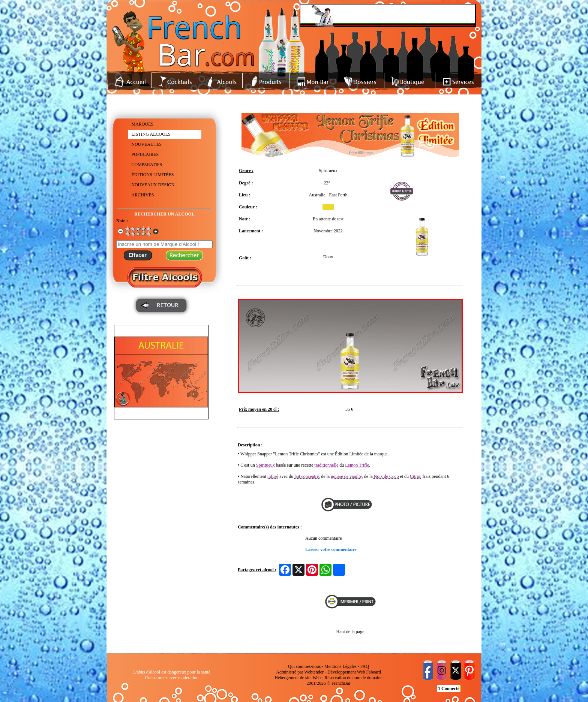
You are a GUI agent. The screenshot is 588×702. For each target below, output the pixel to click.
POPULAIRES (145, 154)
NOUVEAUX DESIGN (153, 185)
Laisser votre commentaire (331, 549)
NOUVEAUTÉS (147, 144)
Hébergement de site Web (298, 678)
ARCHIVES (143, 195)
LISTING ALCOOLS (151, 134)
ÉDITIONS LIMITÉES (153, 175)
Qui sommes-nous (304, 666)
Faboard (373, 672)
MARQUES (143, 124)
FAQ (365, 666)
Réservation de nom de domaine (353, 678)
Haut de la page (350, 632)
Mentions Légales (340, 666)
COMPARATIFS (147, 165)
